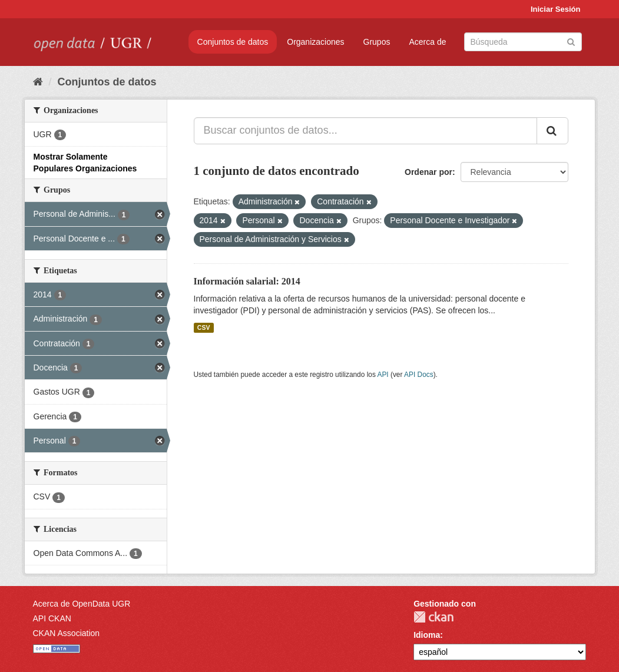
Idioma (427, 635)
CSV (204, 327)
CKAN (433, 617)
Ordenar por (428, 172)
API (383, 375)
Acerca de (427, 42)
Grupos (377, 42)
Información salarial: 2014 (247, 281)
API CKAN (52, 618)
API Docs (419, 375)
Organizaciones (315, 42)
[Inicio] (38, 82)
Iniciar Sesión (556, 9)
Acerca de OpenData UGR (82, 604)
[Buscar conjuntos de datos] (523, 42)
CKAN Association (67, 633)
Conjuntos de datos (233, 42)
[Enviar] (571, 41)
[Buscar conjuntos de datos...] (365, 131)
